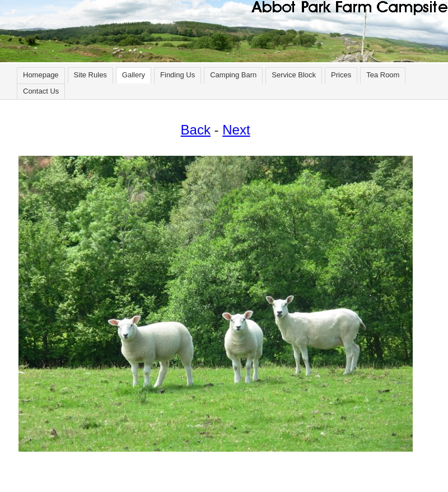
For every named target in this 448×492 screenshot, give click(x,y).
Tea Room (383, 75)
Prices (341, 75)
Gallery (134, 75)
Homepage (41, 75)
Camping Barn (233, 75)
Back (196, 130)
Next (236, 130)
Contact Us (41, 91)
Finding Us (178, 75)
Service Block (294, 75)
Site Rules (90, 75)
